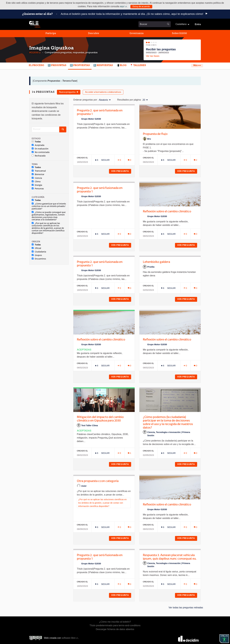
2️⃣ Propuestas (80, 65)
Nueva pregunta (69, 92)
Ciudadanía (39, 252)
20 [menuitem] (144, 100)
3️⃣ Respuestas (103, 65)
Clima (36, 182)
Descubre (94, 33)
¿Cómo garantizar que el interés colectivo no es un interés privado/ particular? (49, 206)
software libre (70, 638)
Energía (37, 185)
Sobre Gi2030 (179, 33)
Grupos (37, 255)
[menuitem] (183, 24)
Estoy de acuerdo (141, 7)
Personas (38, 189)
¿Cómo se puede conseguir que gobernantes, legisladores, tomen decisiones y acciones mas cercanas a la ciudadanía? (49, 216)
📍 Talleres (138, 65)
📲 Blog (121, 65)
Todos (36, 167)
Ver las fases (153, 56)
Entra (198, 24)
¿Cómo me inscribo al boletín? (115, 622)
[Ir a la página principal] (35, 24)
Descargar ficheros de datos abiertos (115, 629)
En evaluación (40, 149)
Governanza (136, 33)
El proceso (36, 65)
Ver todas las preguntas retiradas (186, 608)
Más (197, 65)
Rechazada (39, 156)
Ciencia (37, 178)
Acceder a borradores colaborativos (103, 92)
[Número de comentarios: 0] (130, 160)
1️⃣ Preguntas (57, 65)
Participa (51, 33)
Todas (36, 142)
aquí (123, 6)
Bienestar (38, 174)
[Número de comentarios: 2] (196, 160)
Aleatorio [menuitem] (103, 100)
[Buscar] (45, 129)
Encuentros (39, 259)
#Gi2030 (35, 53)
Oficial (36, 248)
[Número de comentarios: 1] (130, 453)
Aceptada (38, 145)
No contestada (41, 152)
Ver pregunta (121, 171)
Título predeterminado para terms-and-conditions (115, 625)
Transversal (39, 171)
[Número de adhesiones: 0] (119, 160)
